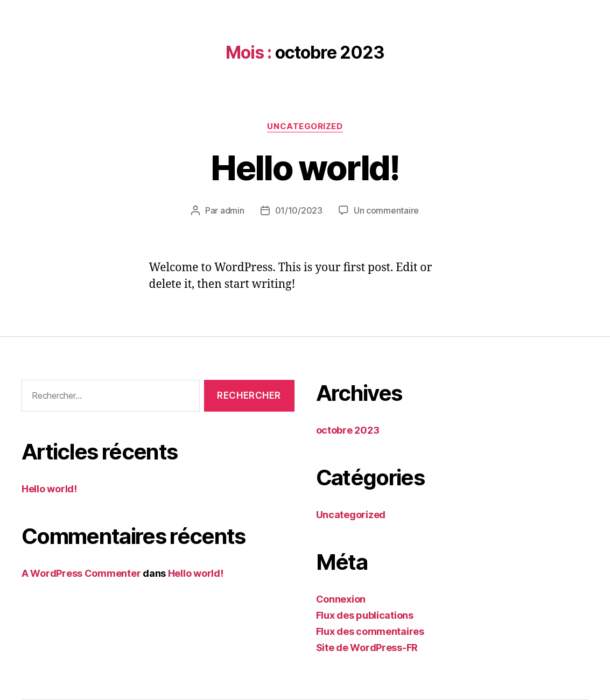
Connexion (341, 599)
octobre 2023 (348, 430)
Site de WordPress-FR (367, 648)
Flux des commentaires (370, 631)
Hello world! (305, 168)
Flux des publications (365, 615)
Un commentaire (386, 210)
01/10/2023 (299, 210)
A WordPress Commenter (81, 573)
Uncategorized (305, 126)
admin (232, 210)
